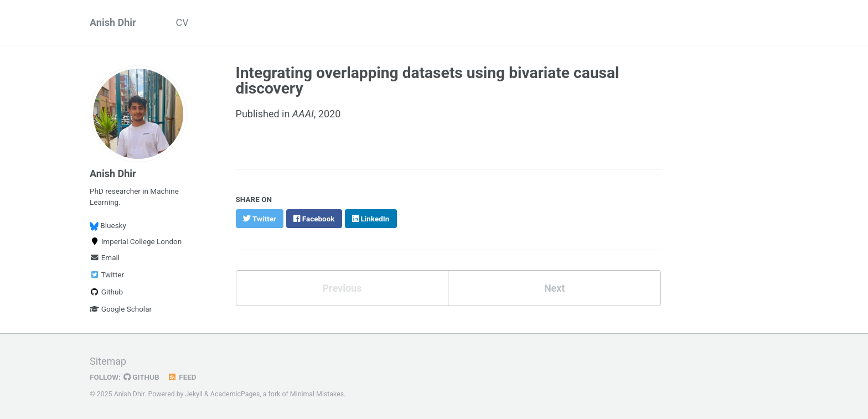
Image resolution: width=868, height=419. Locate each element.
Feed (182, 377)
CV (182, 22)
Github (106, 292)
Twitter (107, 275)
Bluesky (108, 226)
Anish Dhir (113, 22)
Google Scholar (121, 309)
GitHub (141, 377)
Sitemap (108, 361)
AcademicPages (235, 394)
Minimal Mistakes (317, 394)
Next (555, 288)
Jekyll (194, 394)
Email (105, 257)
